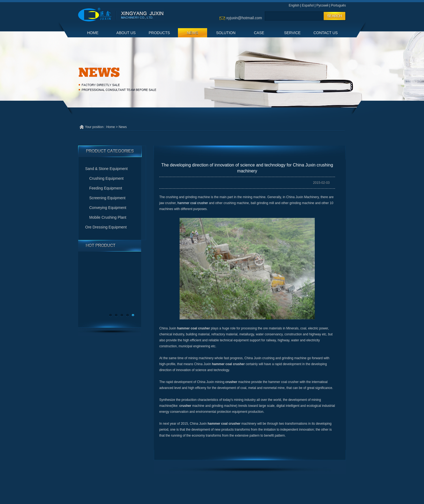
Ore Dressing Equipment (106, 227)
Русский (322, 5)
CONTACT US (326, 33)
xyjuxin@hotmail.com (244, 18)
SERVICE (292, 33)
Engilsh (294, 5)
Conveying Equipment (108, 208)
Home (111, 127)
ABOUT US (126, 33)
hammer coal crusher (193, 203)
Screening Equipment (107, 198)
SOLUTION (226, 33)
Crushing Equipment (106, 178)
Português (338, 5)
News (123, 127)
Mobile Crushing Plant (108, 217)
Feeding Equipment (106, 188)
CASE (259, 33)
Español (308, 5)
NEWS (193, 33)
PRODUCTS (159, 33)
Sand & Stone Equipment (106, 169)
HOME (93, 33)
